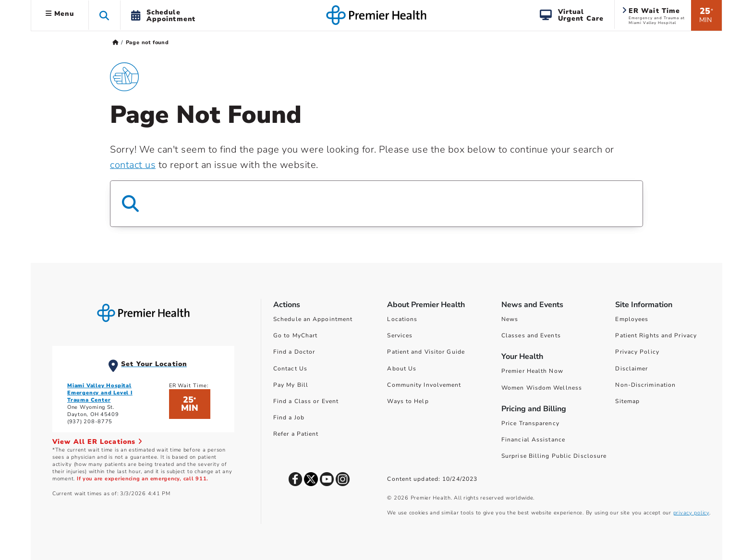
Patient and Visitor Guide (426, 352)
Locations (402, 319)
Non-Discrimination (645, 385)
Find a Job (289, 417)
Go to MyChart (295, 335)
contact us (133, 165)
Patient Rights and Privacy (656, 335)
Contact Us (290, 369)
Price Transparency (530, 423)
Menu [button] (60, 14)
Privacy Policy (637, 352)
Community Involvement (424, 385)
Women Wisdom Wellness (542, 388)
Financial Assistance (533, 440)
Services (400, 335)
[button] (104, 15)
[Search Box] (376, 204)
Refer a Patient (296, 434)
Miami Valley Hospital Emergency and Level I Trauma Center (100, 393)
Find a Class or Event (306, 401)
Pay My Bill (291, 385)
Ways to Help (408, 401)
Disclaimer (632, 369)
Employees (632, 319)
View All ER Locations (97, 442)
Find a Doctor (294, 352)
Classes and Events (531, 335)
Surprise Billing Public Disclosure (554, 456)
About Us (402, 369)
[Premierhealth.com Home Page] (115, 42)
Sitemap (627, 401)
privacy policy (691, 513)
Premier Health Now (532, 371)
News (510, 319)
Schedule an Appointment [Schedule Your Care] (313, 319)
